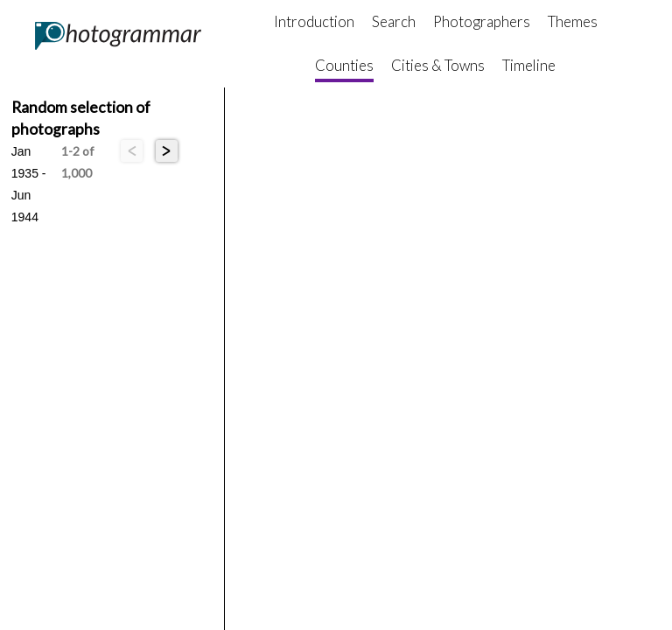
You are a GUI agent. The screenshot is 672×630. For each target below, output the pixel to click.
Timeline (529, 65)
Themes (573, 21)
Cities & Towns (438, 65)
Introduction (314, 21)
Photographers (482, 21)
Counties (344, 65)
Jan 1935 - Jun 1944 (29, 153)
